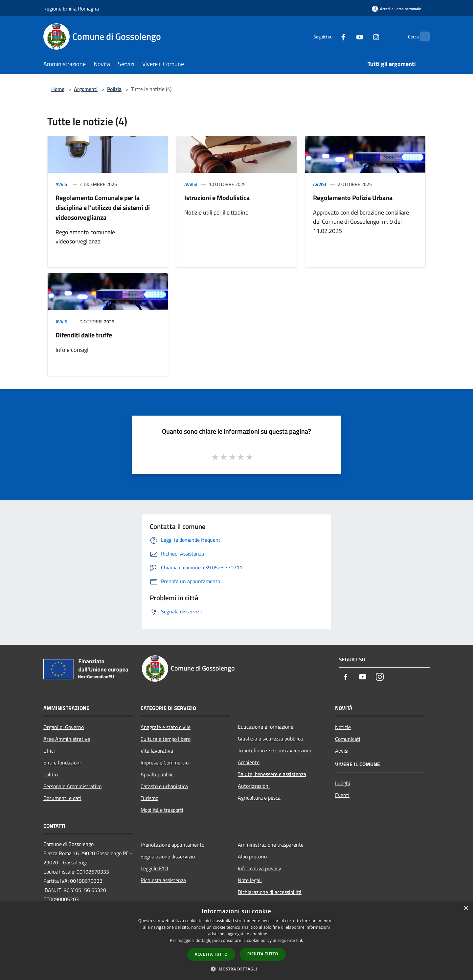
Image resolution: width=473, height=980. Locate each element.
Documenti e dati (62, 798)
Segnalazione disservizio (168, 856)
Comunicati (348, 739)
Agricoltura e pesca (259, 798)
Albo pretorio (252, 856)
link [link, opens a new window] (300, 940)
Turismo (149, 798)
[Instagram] (363, 36)
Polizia (114, 89)
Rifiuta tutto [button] (263, 954)
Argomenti (86, 89)
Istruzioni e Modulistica (217, 198)
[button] (236, 969)
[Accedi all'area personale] (396, 9)
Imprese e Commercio (165, 763)
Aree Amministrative (67, 739)
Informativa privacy (259, 868)
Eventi (342, 795)
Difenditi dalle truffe (84, 335)
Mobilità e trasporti (162, 810)
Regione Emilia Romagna (71, 9)
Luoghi (343, 783)
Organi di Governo (64, 727)
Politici (51, 774)
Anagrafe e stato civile (166, 727)
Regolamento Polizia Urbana (353, 198)
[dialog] (236, 941)
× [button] (466, 909)
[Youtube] (347, 36)
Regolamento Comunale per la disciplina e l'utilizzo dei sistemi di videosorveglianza (103, 207)
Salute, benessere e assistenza (272, 774)
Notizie (343, 727)
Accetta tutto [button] (211, 954)
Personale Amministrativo (72, 786)
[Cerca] (422, 36)
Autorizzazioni (254, 786)
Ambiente (249, 762)
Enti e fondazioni (62, 763)
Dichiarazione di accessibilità (270, 892)
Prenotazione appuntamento (172, 845)
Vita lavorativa (157, 751)
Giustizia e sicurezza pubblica (270, 739)
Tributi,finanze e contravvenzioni (274, 750)
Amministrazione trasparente (271, 845)
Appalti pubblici (158, 774)
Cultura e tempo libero (166, 739)
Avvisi (62, 184)
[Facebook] (330, 36)
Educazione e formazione (266, 727)
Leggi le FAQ (154, 868)
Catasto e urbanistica (164, 786)
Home (58, 89)
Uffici (49, 751)
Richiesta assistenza (163, 880)
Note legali (250, 880)
